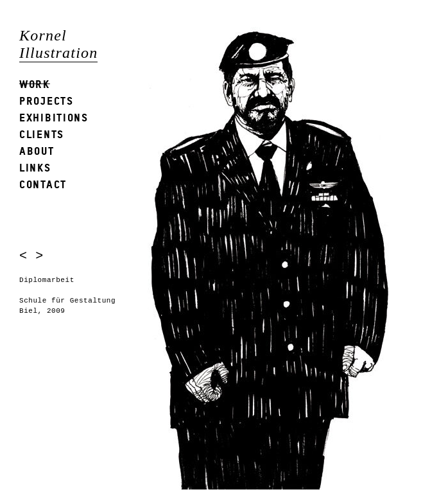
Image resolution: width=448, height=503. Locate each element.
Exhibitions (54, 117)
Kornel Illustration (58, 44)
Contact (43, 184)
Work (35, 84)
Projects (47, 101)
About (37, 151)
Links (35, 167)
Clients (42, 134)
